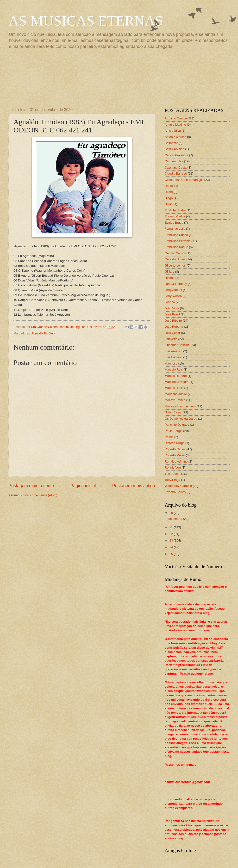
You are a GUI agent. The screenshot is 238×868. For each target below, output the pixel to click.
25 (172, 554)
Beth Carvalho (175, 149)
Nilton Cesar (173, 412)
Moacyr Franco (175, 400)
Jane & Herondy (176, 284)
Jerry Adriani (173, 290)
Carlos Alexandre (176, 155)
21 (172, 527)
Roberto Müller (175, 455)
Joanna (170, 302)
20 (172, 513)
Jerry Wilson (173, 296)
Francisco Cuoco (176, 235)
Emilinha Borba (175, 210)
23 (172, 540)
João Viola (172, 308)
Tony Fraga (172, 480)
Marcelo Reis (174, 369)
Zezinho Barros (175, 492)
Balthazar (171, 143)
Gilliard (169, 271)
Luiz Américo (174, 351)
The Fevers (172, 474)
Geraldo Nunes (175, 259)
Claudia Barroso (176, 173)
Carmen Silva (174, 161)
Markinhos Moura (177, 382)
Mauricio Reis (174, 388)
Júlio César (172, 333)
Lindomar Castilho (177, 345)
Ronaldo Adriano (176, 461)
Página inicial (83, 486)
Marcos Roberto (176, 376)
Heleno (170, 278)
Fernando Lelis (175, 229)
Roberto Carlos (175, 449)
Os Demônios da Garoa (181, 419)
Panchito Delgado (177, 425)
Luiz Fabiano (174, 357)
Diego (169, 198)
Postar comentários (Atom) (39, 495)
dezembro (176, 519)
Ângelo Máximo (175, 125)
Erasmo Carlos (175, 216)
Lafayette (171, 339)
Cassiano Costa (176, 167)
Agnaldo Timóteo (43, 333)
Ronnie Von (173, 467)
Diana (169, 192)
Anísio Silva (173, 131)
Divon (169, 204)
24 (172, 547)
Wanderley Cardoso (178, 486)
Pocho (169, 437)
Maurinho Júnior (176, 394)
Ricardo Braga (175, 443)
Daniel (169, 186)
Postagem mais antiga (134, 486)
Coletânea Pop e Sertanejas (184, 180)
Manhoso (171, 363)
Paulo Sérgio (174, 431)
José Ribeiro (173, 321)
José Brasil (172, 314)
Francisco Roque (176, 247)
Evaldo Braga (174, 223)
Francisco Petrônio (178, 241)
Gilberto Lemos (175, 265)
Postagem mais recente (31, 486)
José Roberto (174, 327)
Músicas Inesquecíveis (180, 406)
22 (172, 534)
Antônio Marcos (175, 137)
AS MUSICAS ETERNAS (86, 21)
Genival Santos (175, 253)
